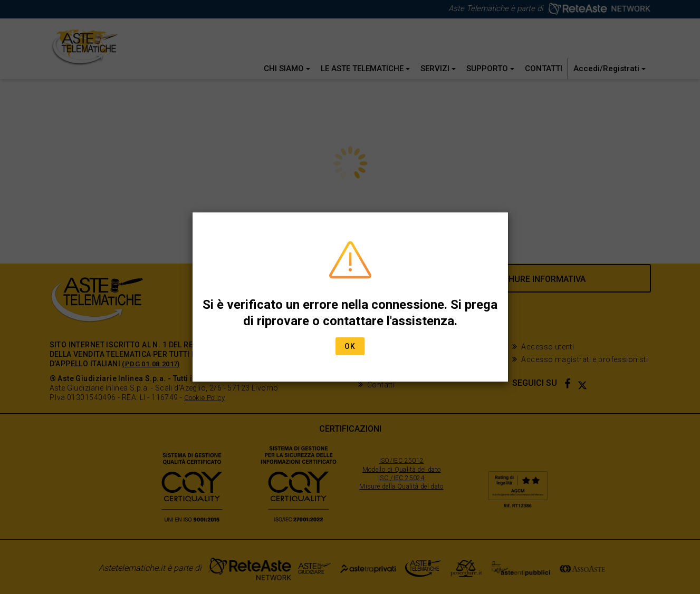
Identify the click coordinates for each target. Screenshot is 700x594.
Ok (350, 346)
